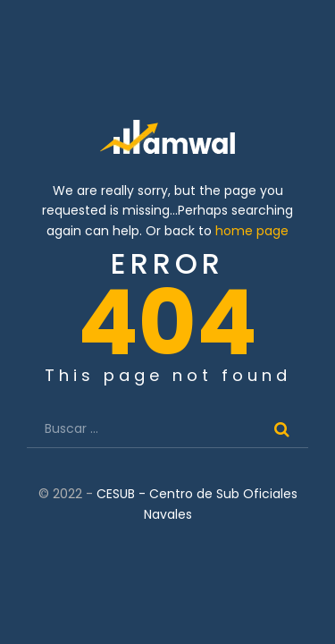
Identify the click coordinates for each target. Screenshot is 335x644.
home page (252, 231)
